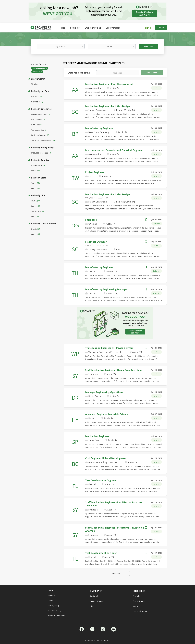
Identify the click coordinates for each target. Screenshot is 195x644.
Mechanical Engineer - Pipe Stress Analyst (109, 84)
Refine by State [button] (38, 178)
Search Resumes (97, 601)
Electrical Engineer (96, 242)
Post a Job (94, 596)
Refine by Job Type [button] (40, 91)
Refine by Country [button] (40, 160)
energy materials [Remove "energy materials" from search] (39, 68)
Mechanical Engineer (97, 436)
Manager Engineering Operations (104, 392)
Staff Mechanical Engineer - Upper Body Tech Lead (114, 370)
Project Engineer (95, 172)
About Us (52, 595)
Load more (115, 573)
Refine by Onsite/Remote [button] (43, 224)
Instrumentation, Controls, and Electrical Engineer (114, 150)
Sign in (148, 28)
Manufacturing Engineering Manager (106, 289)
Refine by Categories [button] (41, 109)
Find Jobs (149, 46)
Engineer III (92, 220)
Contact (51, 600)
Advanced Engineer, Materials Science (107, 414)
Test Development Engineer (101, 480)
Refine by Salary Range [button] (42, 148)
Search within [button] (38, 79)
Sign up (161, 28)
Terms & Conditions (56, 616)
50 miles (35, 84)
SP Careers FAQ (54, 611)
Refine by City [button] (38, 195)
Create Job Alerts (140, 611)
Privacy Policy (54, 606)
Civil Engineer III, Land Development (106, 458)
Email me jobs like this (79, 73)
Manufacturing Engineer (99, 128)
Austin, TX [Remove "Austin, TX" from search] (36, 72)
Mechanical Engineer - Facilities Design (108, 106)
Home (50, 590)
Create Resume (139, 601)
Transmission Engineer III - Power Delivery (109, 348)
